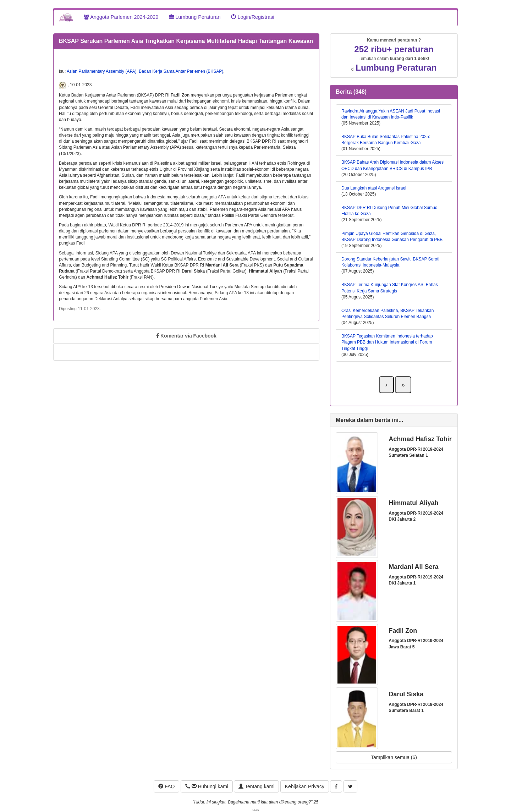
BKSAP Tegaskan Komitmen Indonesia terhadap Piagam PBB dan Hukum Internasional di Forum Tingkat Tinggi (387, 342)
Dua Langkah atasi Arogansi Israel (374, 188)
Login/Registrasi (252, 17)
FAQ (166, 786)
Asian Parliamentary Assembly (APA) (102, 71)
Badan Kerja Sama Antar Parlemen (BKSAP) (181, 71)
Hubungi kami (207, 786)
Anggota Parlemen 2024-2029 (121, 17)
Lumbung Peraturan (195, 17)
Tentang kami (256, 786)
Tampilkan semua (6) (394, 757)
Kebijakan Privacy (305, 786)
